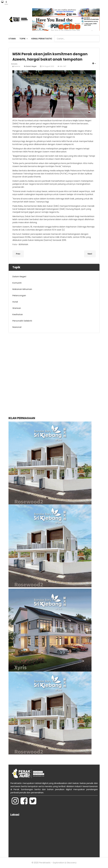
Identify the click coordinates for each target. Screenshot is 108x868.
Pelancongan (19, 296)
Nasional (17, 327)
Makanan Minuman (22, 289)
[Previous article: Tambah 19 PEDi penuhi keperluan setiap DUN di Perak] (18, 254)
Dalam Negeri (31, 66)
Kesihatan (18, 314)
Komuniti (17, 283)
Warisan (17, 308)
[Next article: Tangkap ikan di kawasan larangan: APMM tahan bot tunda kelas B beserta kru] (90, 254)
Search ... (54, 35)
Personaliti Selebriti (22, 321)
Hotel (15, 302)
